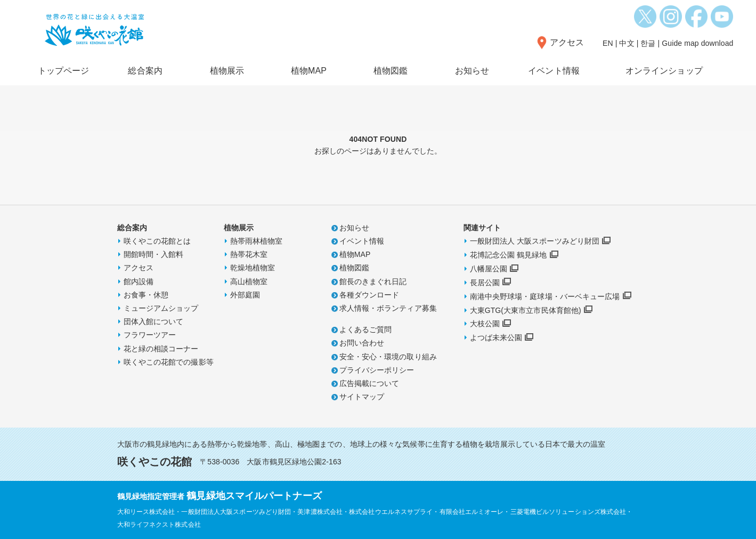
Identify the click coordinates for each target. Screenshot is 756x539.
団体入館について (154, 321)
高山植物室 (249, 281)
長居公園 (485, 283)
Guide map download (697, 43)
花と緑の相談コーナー (161, 349)
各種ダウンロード (369, 295)
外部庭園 (245, 295)
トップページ (64, 71)
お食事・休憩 (146, 295)
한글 (648, 43)
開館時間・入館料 (154, 254)
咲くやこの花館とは (157, 241)
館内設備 (139, 281)
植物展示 (227, 71)
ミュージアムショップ (161, 308)
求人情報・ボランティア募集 (388, 308)
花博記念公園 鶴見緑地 (509, 255)
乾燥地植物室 (253, 268)
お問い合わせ (362, 343)
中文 (627, 43)
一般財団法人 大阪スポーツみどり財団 (535, 241)
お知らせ (472, 71)
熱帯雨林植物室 (257, 241)
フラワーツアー (150, 335)
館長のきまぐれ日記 (373, 281)
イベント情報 (554, 71)
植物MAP (309, 71)
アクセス (567, 42)
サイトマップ (362, 397)
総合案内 (145, 71)
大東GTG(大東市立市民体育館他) (526, 310)
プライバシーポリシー (377, 370)
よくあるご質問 (366, 329)
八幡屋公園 (489, 269)
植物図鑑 (391, 71)
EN (608, 43)
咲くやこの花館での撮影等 (169, 362)
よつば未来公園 (496, 337)
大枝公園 (485, 324)
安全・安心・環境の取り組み (388, 357)
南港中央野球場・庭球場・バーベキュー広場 (545, 296)
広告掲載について (369, 383)
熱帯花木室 (249, 254)
